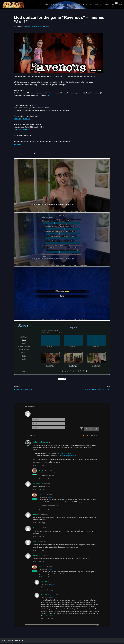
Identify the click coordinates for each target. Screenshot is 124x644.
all (44, 26)
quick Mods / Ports (73, 5)
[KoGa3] (13, 5)
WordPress (19, 641)
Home (45, 5)
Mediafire (17, 145)
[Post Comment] (91, 430)
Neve (3, 641)
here (49, 96)
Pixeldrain (18, 119)
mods (47, 26)
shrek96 (50, 570)
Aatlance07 (51, 498)
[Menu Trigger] (116, 3)
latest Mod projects (57, 5)
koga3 (28, 26)
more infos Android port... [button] (23, 136)
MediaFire (27, 119)
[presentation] (87, 422)
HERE (36, 106)
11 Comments (37, 26)
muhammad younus (53, 474)
